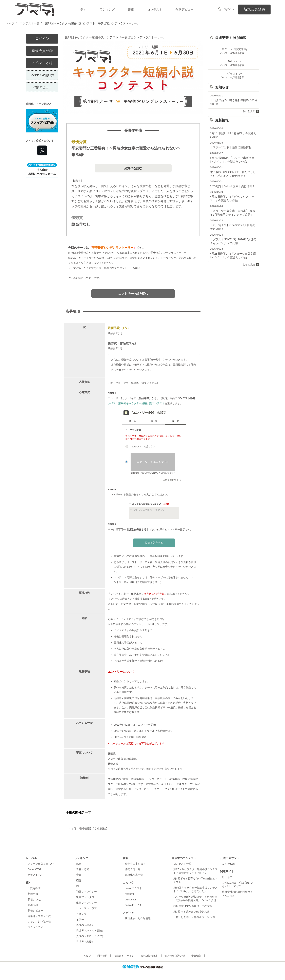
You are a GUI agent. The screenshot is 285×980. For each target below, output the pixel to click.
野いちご (227, 877)
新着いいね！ (35, 900)
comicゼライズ (133, 905)
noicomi (129, 894)
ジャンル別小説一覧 (39, 922)
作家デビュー (184, 9)
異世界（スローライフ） (90, 936)
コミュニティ (35, 927)
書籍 (131, 9)
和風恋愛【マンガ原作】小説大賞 (193, 906)
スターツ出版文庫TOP (41, 864)
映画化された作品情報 (138, 918)
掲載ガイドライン (124, 956)
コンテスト (155, 9)
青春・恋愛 (83, 869)
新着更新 (33, 894)
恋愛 (79, 881)
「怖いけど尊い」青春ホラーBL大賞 (194, 917)
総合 (79, 864)
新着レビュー (35, 911)
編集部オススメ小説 (39, 916)
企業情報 (196, 956)
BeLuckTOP (35, 869)
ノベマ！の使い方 (42, 75)
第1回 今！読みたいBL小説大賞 (191, 912)
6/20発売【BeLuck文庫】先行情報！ (231, 183)
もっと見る (249, 109)
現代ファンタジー (86, 903)
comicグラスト (133, 888)
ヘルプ (87, 956)
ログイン (229, 9)
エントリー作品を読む (133, 294)
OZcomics (131, 900)
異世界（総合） (85, 925)
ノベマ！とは (42, 63)
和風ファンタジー (86, 892)
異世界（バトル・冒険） (90, 931)
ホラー (80, 920)
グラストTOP (35, 875)
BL (78, 886)
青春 (79, 875)
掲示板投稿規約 (149, 956)
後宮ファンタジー (86, 897)
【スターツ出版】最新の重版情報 (229, 145)
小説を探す (34, 888)
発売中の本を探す (135, 864)
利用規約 (102, 956)
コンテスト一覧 (182, 864)
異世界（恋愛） (85, 942)
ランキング (107, 9)
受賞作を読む (133, 168)
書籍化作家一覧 (134, 875)
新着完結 (33, 905)
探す (83, 9)
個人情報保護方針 (175, 956)
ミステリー (83, 914)
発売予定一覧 (133, 869)
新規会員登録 (254, 9)
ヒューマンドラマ (86, 908)
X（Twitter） (229, 864)
